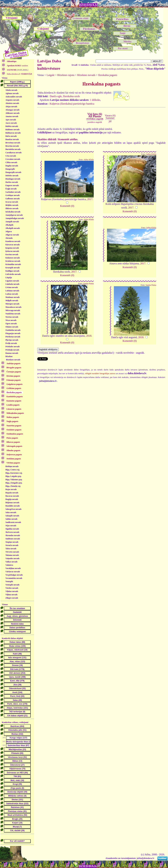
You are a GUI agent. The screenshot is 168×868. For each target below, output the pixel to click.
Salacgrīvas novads (13, 509)
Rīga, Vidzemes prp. (14, 480)
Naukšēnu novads (13, 314)
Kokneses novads (13, 258)
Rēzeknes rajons (66, 75)
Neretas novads (12, 317)
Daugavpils (10, 169)
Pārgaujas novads (13, 333)
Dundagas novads (13, 179)
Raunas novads (12, 353)
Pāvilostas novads (13, 337)
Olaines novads (12, 327)
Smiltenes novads (13, 539)
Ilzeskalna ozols (71, 96)
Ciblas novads (11, 162)
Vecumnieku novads (14, 578)
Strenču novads (12, 545)
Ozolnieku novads (13, 330)
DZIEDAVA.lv (88, 5)
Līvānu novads (12, 287)
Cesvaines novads (13, 159)
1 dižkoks (95, 100)
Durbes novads (12, 182)
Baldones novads (12, 130)
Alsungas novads (12, 110)
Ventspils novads (12, 585)
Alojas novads (11, 107)
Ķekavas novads (12, 251)
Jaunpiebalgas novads (15, 218)
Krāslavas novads (13, 261)
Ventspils (9, 581)
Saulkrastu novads (13, 522)
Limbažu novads (12, 284)
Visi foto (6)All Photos (95, 116)
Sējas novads (11, 526)
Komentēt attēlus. (68, 139)
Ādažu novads (11, 90)
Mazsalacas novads (13, 307)
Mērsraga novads (13, 310)
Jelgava (9, 231)
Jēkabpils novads (13, 228)
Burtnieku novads (13, 149)
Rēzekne (9, 356)
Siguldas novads (12, 529)
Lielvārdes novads (13, 274)
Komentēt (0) (67, 206)
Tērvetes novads (12, 552)
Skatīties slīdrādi (47, 139)
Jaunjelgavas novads (14, 215)
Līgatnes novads (12, 281)
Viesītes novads (12, 588)
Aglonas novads (12, 93)
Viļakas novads (12, 591)
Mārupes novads (12, 304)
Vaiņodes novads (12, 558)
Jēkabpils (9, 225)
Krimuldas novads (13, 264)
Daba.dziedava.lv (19, 74)
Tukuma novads (12, 555)
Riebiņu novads (12, 466)
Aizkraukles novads (14, 97)
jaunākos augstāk (95, 122)
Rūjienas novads (12, 503)
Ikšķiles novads (12, 205)
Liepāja (9, 277)
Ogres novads (11, 324)
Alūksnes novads (12, 113)
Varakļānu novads (13, 568)
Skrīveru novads (12, 532)
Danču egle (56, 96)
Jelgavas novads (12, 235)
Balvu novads (11, 136)
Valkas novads (11, 562)
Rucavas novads (12, 496)
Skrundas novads (13, 535)
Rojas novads (11, 489)
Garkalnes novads (13, 192)
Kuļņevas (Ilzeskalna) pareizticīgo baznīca (72, 104)
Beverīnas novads (13, 143)
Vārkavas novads (13, 572)
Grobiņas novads (13, 195)
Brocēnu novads (12, 146)
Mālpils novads (12, 301)
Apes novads (11, 120)
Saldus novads (11, 519)
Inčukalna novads (13, 212)
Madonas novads (12, 297)
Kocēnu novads (12, 254)
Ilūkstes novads (12, 208)
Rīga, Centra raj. (13, 470)
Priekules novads (13, 347)
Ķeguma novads (12, 248)
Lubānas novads (12, 291)
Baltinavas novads (13, 133)
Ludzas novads (12, 294)
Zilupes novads (12, 598)
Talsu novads (11, 549)
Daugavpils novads (13, 172)
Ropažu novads (12, 493)
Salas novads (11, 512)
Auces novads (11, 123)
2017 (90, 199)
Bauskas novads (12, 139)
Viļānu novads (11, 595)
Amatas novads (12, 116)
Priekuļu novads (12, 350)
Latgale (51, 75)
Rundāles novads (13, 506)
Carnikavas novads (13, 153)
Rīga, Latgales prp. (13, 476)
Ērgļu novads (11, 189)
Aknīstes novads (12, 103)
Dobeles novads (12, 176)
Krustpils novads (13, 268)
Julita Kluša (89, 160)
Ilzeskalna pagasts (108, 75)
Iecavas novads (12, 202)
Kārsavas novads (13, 245)
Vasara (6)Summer (110, 117)
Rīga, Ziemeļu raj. (13, 486)
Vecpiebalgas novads (14, 575)
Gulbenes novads (13, 199)
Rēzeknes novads (13, 360)
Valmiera (9, 565)
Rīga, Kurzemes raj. (14, 473)
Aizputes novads (12, 100)
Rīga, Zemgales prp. (14, 483)
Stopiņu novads (12, 542)
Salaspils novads (12, 516)
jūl (110, 121)
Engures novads (12, 185)
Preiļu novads (11, 343)
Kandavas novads (13, 241)
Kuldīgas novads (12, 271)
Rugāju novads (12, 499)
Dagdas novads (12, 166)
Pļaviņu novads (12, 340)
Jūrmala (9, 238)
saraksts (17, 66)
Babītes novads (12, 126)
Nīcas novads (11, 320)
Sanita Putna (88, 284)
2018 (89, 336)
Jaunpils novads (12, 222)
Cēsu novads (11, 156)
